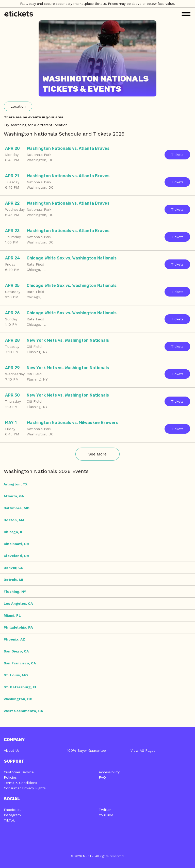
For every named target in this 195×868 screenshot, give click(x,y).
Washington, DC (18, 699)
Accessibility (109, 772)
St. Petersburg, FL (20, 687)
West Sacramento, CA (23, 711)
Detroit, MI (13, 580)
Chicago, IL (13, 532)
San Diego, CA (16, 651)
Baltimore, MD (17, 508)
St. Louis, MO (16, 675)
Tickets (177, 155)
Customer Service (19, 772)
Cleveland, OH (16, 556)
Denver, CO (14, 568)
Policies (10, 777)
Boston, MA (14, 520)
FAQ (102, 777)
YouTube (106, 815)
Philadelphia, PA (18, 627)
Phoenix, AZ (14, 639)
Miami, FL (12, 615)
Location (18, 106)
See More (97, 454)
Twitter (105, 810)
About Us (12, 750)
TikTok (9, 820)
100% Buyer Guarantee (86, 750)
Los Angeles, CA (18, 603)
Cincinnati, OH (16, 544)
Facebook (12, 810)
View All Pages (143, 750)
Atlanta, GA (14, 496)
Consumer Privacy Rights (25, 788)
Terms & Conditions (20, 783)
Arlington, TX (15, 484)
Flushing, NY (15, 592)
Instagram (12, 815)
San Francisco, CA (20, 663)
